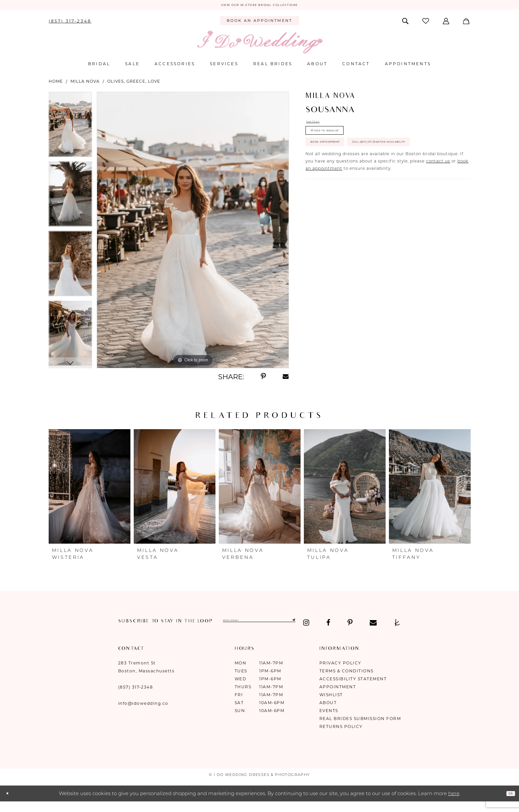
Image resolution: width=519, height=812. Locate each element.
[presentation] (90, 489)
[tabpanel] (70, 129)
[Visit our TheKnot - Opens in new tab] (212, 632)
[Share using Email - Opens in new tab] (286, 379)
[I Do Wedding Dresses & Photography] (259, 45)
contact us (438, 203)
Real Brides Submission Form (360, 728)
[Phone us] (70, 23)
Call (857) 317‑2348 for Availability (362, 181)
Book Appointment (340, 162)
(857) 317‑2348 (136, 696)
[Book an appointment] (259, 23)
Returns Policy (341, 736)
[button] (447, 23)
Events (329, 720)
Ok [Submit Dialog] (508, 802)
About (328, 712)
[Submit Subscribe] (344, 624)
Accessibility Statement (353, 688)
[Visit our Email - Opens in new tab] (188, 632)
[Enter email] (288, 624)
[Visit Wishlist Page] (426, 23)
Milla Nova (85, 84)
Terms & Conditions (347, 680)
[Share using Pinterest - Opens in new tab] (263, 379)
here (454, 803)
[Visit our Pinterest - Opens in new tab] (165, 632)
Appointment (338, 696)
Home (56, 84)
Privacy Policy (340, 672)
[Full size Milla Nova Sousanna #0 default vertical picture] (193, 233)
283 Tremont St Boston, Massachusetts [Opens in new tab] (146, 676)
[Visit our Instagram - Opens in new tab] (121, 632)
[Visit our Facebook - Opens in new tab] (143, 632)
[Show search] (406, 23)
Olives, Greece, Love (134, 84)
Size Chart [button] (318, 126)
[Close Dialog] (10, 803)
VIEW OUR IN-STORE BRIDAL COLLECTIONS (259, 6)
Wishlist (331, 704)
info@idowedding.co (143, 713)
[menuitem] (70, 23)
